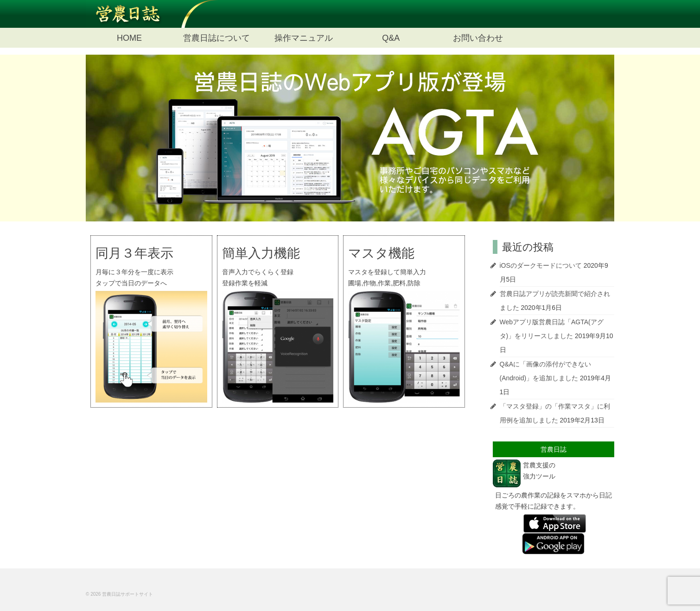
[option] (350, 138)
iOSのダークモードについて (541, 265)
